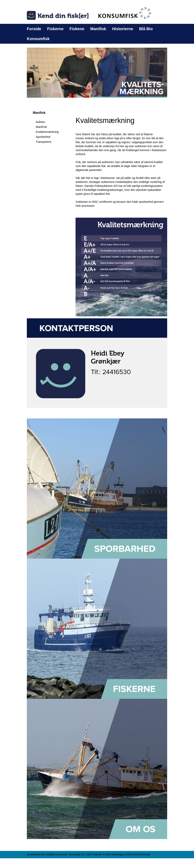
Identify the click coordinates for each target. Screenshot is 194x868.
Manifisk (98, 29)
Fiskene (77, 29)
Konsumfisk (38, 39)
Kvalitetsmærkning (47, 132)
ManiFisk (41, 127)
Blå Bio (146, 29)
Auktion (40, 122)
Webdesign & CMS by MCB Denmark (131, 854)
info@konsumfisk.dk (56, 854)
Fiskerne (55, 29)
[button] (97, 72)
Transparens (44, 142)
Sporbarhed (43, 137)
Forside (34, 29)
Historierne (123, 29)
